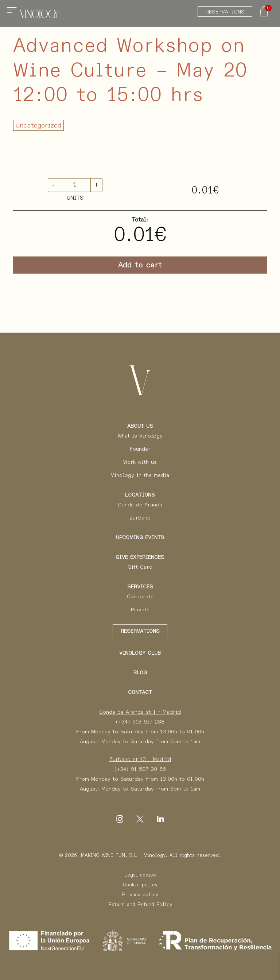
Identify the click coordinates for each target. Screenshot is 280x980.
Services (140, 587)
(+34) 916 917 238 (140, 722)
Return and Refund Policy (140, 904)
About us (140, 426)
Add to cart (140, 265)
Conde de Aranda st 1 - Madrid (140, 712)
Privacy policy (140, 895)
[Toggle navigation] (13, 13)
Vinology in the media (140, 475)
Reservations (225, 12)
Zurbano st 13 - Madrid (140, 759)
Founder (140, 449)
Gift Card (140, 567)
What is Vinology (140, 436)
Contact (140, 692)
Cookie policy (140, 885)
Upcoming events (140, 537)
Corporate (140, 596)
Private (140, 609)
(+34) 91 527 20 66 (140, 769)
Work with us (140, 462)
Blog (140, 673)
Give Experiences (140, 557)
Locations (140, 495)
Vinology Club (140, 653)
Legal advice (140, 875)
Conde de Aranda (140, 505)
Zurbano (140, 518)
